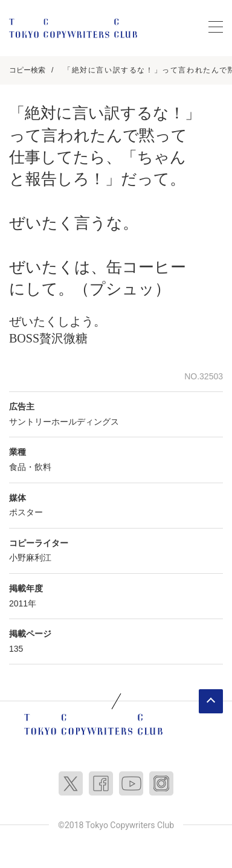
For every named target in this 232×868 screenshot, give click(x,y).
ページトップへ (211, 701)
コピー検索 (27, 70)
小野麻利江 (30, 558)
